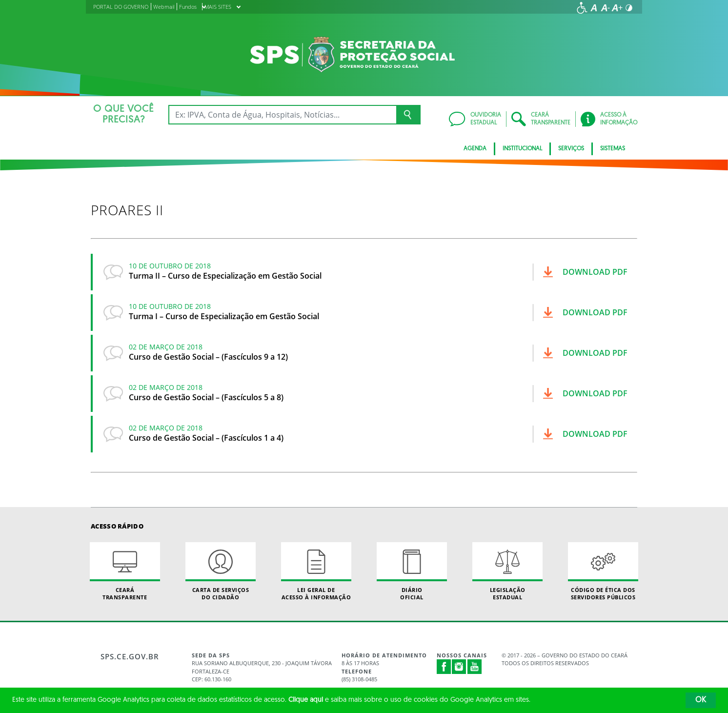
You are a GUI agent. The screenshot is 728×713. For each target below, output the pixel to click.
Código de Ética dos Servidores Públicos (603, 571)
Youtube (475, 667)
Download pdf (595, 272)
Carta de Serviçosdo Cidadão (221, 571)
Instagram (459, 667)
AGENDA (475, 149)
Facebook (444, 667)
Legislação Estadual (507, 571)
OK (701, 700)
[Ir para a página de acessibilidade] (582, 8)
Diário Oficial (412, 571)
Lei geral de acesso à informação (316, 571)
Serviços (571, 149)
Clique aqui (306, 700)
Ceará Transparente (125, 571)
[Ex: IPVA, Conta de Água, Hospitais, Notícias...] (282, 115)
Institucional (522, 149)
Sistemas (613, 149)
